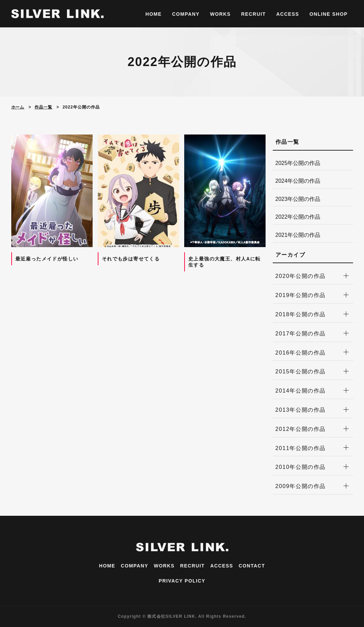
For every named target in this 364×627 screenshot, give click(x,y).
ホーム (18, 107)
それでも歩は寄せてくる (131, 259)
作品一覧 (43, 107)
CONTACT (252, 566)
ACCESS (288, 14)
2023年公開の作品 (298, 199)
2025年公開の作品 (298, 163)
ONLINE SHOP (328, 14)
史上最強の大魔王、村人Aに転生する (225, 262)
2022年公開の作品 (298, 217)
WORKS (220, 14)
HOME (154, 14)
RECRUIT (254, 14)
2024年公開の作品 (298, 181)
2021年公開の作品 (298, 235)
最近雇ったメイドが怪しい (47, 259)
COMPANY (186, 14)
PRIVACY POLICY (182, 581)
